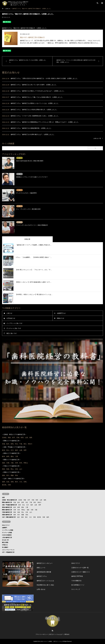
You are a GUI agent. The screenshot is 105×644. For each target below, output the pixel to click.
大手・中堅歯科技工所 (8, 552)
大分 (30, 517)
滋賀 (28, 510)
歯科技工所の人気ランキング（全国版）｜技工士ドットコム (48, 641)
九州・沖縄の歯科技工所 (9, 517)
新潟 (20, 505)
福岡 (48, 517)
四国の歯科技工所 (7, 515)
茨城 (15, 502)
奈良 (19, 510)
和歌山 (23, 510)
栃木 (19, 502)
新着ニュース (41, 568)
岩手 (29, 500)
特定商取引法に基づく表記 (45, 585)
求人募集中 (5, 547)
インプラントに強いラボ (14, 323)
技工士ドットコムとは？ (56, 634)
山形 (41, 500)
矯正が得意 (5, 542)
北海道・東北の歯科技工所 (9, 500)
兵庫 (15, 510)
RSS (52, 631)
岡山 (23, 512)
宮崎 (34, 517)
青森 (25, 500)
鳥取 (15, 512)
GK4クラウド (6, 525)
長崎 (22, 517)
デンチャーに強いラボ (14, 328)
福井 (32, 505)
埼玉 (27, 502)
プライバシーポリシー (42, 634)
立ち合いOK (5, 540)
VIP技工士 (5, 545)
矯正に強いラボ (11, 333)
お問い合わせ (41, 589)
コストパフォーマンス (8, 550)
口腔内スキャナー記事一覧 (80, 568)
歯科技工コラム (42, 576)
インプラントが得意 (8, 530)
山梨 (36, 505)
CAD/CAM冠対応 (7, 535)
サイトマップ (76, 589)
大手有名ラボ (11, 318)
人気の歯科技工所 (7, 538)
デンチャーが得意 (7, 533)
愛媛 (23, 515)
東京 (35, 502)
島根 (19, 512)
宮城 (33, 500)
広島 (27, 512)
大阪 (36, 510)
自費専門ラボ (61, 313)
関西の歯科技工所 (7, 510)
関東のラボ (60, 318)
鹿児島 (39, 517)
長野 (40, 505)
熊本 (26, 517)
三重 (27, 507)
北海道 (20, 500)
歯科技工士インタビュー (45, 563)
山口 (31, 512)
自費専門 (5, 528)
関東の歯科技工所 (7, 502)
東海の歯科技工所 (7, 507)
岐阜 (15, 507)
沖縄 (44, 517)
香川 (19, 515)
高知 (27, 515)
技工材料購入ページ (78, 585)
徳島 (15, 515)
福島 (45, 500)
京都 (32, 510)
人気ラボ (9, 313)
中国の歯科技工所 (7, 512)
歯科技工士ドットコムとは (45, 581)
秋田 (37, 500)
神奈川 (39, 502)
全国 (3, 497)
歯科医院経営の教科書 (44, 572)
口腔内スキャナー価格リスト (81, 572)
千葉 (31, 502)
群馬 (23, 502)
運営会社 (67, 634)
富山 (24, 505)
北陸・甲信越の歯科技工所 (9, 505)
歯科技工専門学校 (77, 576)
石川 (28, 505)
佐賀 (18, 517)
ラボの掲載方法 (76, 581)
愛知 (23, 507)
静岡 (19, 507)
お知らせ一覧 (97, 138)
